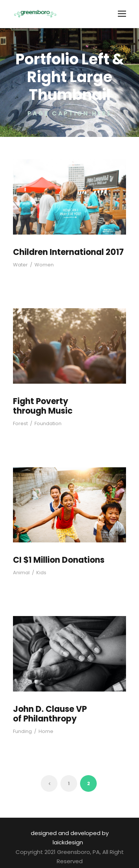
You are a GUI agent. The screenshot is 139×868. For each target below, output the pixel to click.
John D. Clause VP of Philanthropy (54, 714)
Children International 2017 (65, 252)
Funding (22, 732)
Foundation (45, 423)
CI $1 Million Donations (58, 560)
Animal (20, 573)
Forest (20, 423)
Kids (39, 573)
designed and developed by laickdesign (68, 833)
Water (19, 265)
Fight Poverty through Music (41, 406)
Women (40, 265)
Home (43, 732)
